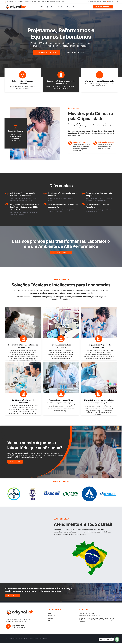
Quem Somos (51, 7)
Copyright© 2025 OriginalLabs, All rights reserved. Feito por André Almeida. (27, 640)
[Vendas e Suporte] (8, 627)
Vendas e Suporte (18, 626)
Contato (76, 7)
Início (42, 7)
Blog (69, 7)
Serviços (61, 7)
